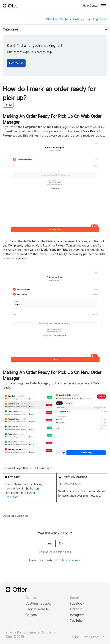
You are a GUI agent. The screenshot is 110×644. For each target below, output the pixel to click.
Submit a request (70, 560)
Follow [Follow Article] (8, 105)
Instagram (77, 615)
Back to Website (37, 609)
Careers (31, 615)
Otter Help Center (57, 19)
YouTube (76, 621)
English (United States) (87, 637)
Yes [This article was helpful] (50, 543)
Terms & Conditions (42, 632)
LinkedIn (76, 609)
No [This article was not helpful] (61, 543)
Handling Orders (97, 19)
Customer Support (39, 604)
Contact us (16, 63)
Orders (78, 19)
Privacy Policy (16, 632)
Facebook (77, 604)
